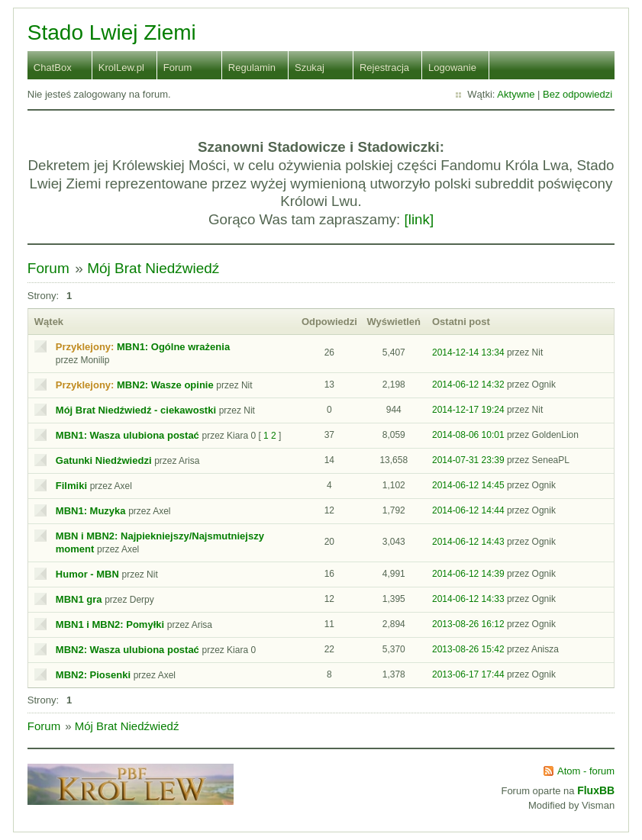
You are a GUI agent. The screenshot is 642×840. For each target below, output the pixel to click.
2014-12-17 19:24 (468, 410)
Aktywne (516, 94)
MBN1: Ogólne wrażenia (173, 347)
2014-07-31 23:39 (468, 460)
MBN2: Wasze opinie (165, 385)
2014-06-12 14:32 (468, 385)
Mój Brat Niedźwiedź (153, 268)
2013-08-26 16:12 (468, 624)
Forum (178, 68)
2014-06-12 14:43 (468, 542)
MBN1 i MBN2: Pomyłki (110, 624)
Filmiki (71, 486)
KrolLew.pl (121, 68)
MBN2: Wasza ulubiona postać (127, 650)
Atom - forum (586, 771)
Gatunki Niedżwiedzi (104, 460)
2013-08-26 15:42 (468, 649)
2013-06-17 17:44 (468, 674)
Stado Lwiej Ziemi (112, 32)
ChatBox (53, 68)
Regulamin (252, 68)
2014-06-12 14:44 (468, 510)
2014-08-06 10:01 (468, 435)
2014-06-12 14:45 (468, 485)
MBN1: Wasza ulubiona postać (127, 435)
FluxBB (596, 790)
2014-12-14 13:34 (468, 352)
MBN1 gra (79, 599)
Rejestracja (384, 68)
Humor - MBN (87, 574)
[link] (419, 219)
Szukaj (310, 68)
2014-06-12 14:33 (468, 599)
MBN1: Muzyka (91, 511)
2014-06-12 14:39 (468, 574)
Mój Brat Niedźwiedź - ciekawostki (136, 410)
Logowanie (452, 68)
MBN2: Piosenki (93, 675)
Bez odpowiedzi (577, 94)
